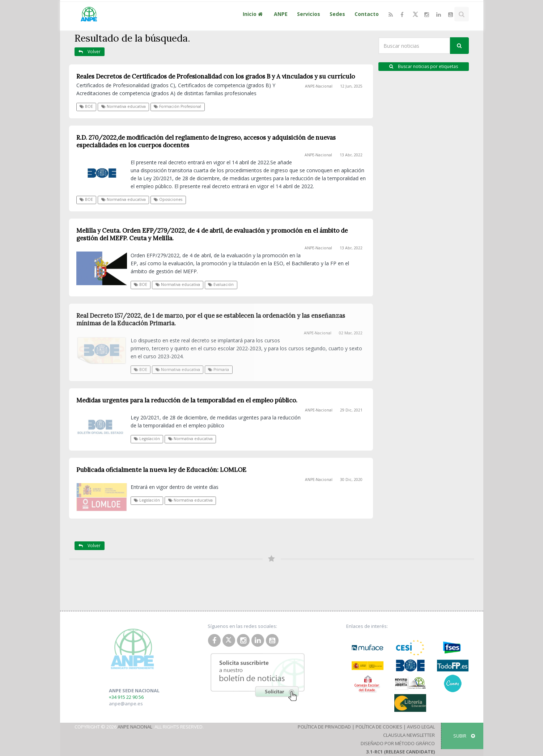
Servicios (309, 14)
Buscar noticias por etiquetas (424, 66)
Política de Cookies (379, 727)
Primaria (219, 369)
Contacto (367, 14)
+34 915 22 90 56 (126, 697)
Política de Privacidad (324, 727)
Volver (90, 52)
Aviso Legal (421, 727)
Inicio (254, 14)
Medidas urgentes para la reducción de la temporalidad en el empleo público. (187, 400)
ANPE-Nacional (319, 86)
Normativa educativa (124, 106)
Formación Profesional (177, 106)
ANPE (281, 14)
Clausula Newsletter (409, 735)
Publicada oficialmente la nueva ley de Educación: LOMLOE (161, 470)
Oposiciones (168, 199)
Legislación (147, 439)
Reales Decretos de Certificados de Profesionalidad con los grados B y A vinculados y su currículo (216, 76)
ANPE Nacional (135, 727)
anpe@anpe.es (126, 704)
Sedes (337, 14)
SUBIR (464, 736)
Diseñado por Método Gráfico (398, 743)
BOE (86, 106)
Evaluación (221, 284)
